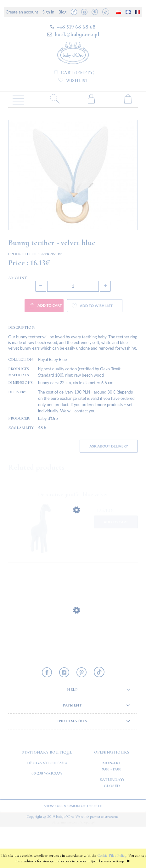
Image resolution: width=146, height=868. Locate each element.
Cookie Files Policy (112, 855)
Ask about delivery (109, 487)
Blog (62, 12)
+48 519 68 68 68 (76, 27)
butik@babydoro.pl (77, 34)
